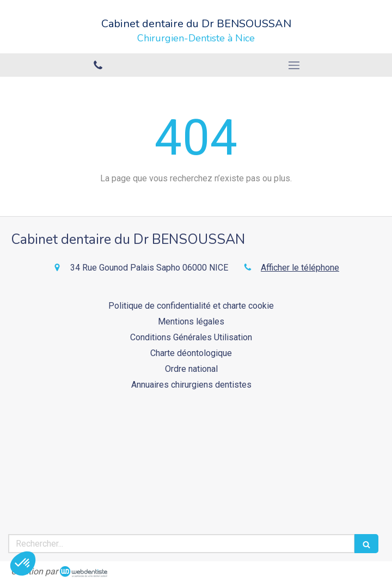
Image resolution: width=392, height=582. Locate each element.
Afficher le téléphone (300, 268)
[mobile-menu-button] (294, 65)
